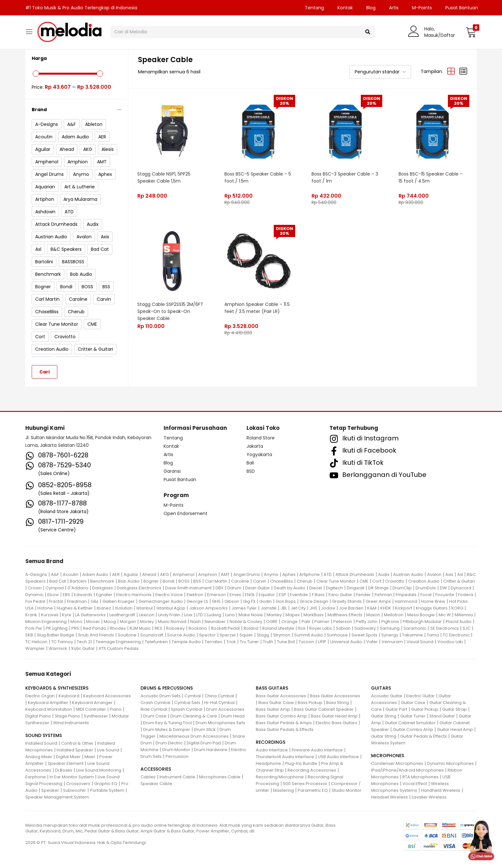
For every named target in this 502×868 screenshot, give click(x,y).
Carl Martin (216, 581)
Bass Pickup (310, 703)
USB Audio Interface (338, 757)
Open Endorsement (186, 513)
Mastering (283, 790)
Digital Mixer (68, 757)
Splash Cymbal (187, 709)
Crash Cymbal (155, 703)
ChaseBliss (282, 581)
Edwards (83, 595)
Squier (246, 635)
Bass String (338, 703)
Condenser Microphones (397, 763)
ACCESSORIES (156, 769)
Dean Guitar (258, 588)
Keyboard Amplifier (48, 703)
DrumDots (426, 588)
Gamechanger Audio (161, 601)
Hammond (406, 601)
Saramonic (415, 628)
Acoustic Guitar (387, 696)
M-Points (422, 8)
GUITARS (381, 688)
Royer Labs (321, 628)
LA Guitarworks (90, 615)
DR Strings (378, 588)
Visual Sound (420, 642)
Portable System (107, 790)
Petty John (367, 622)
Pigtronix (390, 622)
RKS (158, 628)
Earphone (36, 777)
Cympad (55, 588)
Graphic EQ (106, 784)
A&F (55, 574)
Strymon (282, 635)
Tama (433, 635)
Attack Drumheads (355, 574)
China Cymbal (219, 696)
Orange (290, 622)
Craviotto (395, 581)
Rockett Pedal (225, 628)
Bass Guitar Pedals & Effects (285, 729)
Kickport (404, 608)
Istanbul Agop (171, 608)
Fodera (466, 595)
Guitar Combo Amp (413, 729)
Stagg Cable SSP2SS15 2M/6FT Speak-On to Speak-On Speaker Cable (171, 311)
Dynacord (461, 588)
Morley (147, 622)
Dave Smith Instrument (188, 588)
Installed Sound (41, 743)
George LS (197, 601)
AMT (225, 574)
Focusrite (445, 595)
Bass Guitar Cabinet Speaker (324, 709)
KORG (457, 608)
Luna (230, 615)
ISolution (124, 608)
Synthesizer (96, 716)
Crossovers (78, 784)
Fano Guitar (340, 595)
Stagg (263, 635)
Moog (110, 622)
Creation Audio (424, 581)
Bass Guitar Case (276, 703)
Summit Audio (309, 635)
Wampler (35, 648)
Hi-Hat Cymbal (219, 703)
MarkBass (314, 615)
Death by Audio (290, 588)
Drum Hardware (211, 750)
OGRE (272, 622)
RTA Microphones (421, 777)
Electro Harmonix (134, 595)
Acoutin (71, 574)
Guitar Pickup (425, 709)
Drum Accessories (225, 709)
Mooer (93, 622)
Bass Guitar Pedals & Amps (284, 723)
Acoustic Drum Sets (161, 696)
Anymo (271, 574)
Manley (274, 615)
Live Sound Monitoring (99, 770)
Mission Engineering (46, 622)
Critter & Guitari (459, 581)
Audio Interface (272, 750)
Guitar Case (413, 703)
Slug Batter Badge (56, 635)
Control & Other (77, 743)
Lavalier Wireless (429, 797)
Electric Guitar (421, 696)
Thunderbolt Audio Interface (285, 757)
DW (443, 588)
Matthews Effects (345, 615)
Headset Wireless (389, 797)
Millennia (464, 615)
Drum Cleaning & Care (194, 716)
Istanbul (145, 608)
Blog (371, 8)
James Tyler (244, 608)
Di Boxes (64, 770)
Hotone (45, 608)
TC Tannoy (62, 642)
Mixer (90, 757)
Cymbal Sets (187, 703)
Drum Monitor (176, 750)
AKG (164, 574)
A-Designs (36, 574)
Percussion (177, 756)
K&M (372, 608)
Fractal (56, 601)
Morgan (128, 622)
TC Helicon (36, 642)
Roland (251, 628)
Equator (267, 595)
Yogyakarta (259, 454)
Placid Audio (459, 622)
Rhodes (118, 628)
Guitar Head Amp (455, 729)
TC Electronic (456, 635)
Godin (266, 601)
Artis (394, 8)
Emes (235, 595)
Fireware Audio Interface (317, 750)
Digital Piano (38, 716)
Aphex (289, 574)
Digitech (334, 588)
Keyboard (69, 696)
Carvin (260, 581)
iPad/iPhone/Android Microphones (407, 770)
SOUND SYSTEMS (44, 735)
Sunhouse (337, 635)
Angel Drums (247, 574)
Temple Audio (186, 642)
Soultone (127, 635)
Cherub (305, 581)
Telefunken (156, 642)
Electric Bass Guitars (336, 723)
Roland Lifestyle (278, 628)
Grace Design (314, 601)
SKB (29, 635)
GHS (216, 601)
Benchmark (102, 581)
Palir (306, 622)
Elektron (195, 595)
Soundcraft (152, 635)
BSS (197, 581)
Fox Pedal (35, 601)
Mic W (445, 615)
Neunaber (215, 622)
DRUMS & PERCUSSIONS (167, 688)
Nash (195, 622)
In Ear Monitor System (72, 777)
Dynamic (34, 595)
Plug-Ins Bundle (301, 763)
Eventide (299, 595)
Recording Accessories (312, 770)
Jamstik (269, 608)
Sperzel (228, 635)
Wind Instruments (71, 723)
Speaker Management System (57, 797)
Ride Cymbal (154, 709)
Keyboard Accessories (107, 696)
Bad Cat (58, 581)
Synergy (390, 635)
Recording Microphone (280, 777)
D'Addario (78, 588)
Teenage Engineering (118, 642)
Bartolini (78, 581)
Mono (76, 622)
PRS (75, 628)
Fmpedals (406, 595)
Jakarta (255, 446)
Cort (377, 581)
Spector (207, 635)
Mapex (293, 615)
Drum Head (233, 716)
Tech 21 (84, 642)
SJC (467, 628)
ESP (283, 595)
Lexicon (147, 615)
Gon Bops (286, 601)
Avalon (434, 574)
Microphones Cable (220, 777)
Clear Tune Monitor (336, 581)
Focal (426, 595)
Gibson (232, 601)
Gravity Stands (347, 601)
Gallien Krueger (119, 601)
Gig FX (249, 601)
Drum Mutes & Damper (167, 729)
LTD (200, 615)
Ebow (53, 595)
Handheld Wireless (441, 790)
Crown (35, 588)
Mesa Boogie (421, 615)
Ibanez (104, 608)
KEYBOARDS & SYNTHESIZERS (57, 688)
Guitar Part (396, 709)
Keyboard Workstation (49, 709)
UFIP (322, 642)
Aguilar (131, 574)
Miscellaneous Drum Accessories (194, 736)
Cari (45, 372)
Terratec (214, 642)
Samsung (390, 628)
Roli (302, 628)
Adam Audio (95, 574)
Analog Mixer (39, 757)
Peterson (343, 622)
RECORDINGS (271, 742)
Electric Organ (40, 696)
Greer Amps (378, 601)
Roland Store (261, 438)
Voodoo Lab (450, 642)
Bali (250, 463)
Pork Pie (34, 628)
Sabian (343, 628)
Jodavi (328, 608)
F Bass (318, 595)
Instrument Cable (177, 777)
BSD (251, 471)
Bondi (169, 581)
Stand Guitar (442, 716)
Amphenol (183, 574)
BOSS (184, 581)
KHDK (386, 608)
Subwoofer (75, 790)
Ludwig (214, 615)
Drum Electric (169, 743)
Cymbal (193, 696)
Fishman (383, 595)
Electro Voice (169, 595)
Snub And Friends (96, 635)
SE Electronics (445, 628)
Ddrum (234, 588)
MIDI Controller (91, 709)
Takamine (413, 635)
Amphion (208, 574)
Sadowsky (365, 628)
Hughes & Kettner (75, 608)
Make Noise (251, 615)
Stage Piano (67, 716)
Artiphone (310, 574)
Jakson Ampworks (208, 608)
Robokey (175, 628)
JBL (284, 608)
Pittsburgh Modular (422, 622)
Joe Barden (351, 608)
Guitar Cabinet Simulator (410, 723)
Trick (231, 642)
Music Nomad (172, 622)
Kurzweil (50, 615)
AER (116, 574)
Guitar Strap (454, 709)
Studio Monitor (347, 790)
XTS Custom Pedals (119, 648)
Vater (372, 642)
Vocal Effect (415, 784)
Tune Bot (286, 642)
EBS (66, 595)
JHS (313, 608)
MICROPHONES (388, 756)
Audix (384, 574)
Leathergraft (122, 615)
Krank (31, 615)
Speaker (50, 790)
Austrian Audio (408, 574)
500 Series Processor (305, 784)
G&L (95, 601)
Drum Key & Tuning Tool (167, 723)
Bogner (151, 581)
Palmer (322, 622)
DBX (219, 588)
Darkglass (103, 588)
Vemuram (392, 642)
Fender (363, 595)
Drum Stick (205, 729)
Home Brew (433, 601)
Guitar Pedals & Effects (424, 736)
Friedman (77, 601)
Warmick (58, 648)
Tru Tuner (249, 642)
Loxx (188, 615)
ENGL (250, 595)
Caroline (240, 581)
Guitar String (384, 716)
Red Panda (94, 628)
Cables (148, 777)
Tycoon (306, 642)
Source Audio (181, 635)
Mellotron (394, 615)
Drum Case (155, 716)
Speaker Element (66, 763)
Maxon (373, 615)
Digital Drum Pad (204, 743)
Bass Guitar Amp (273, 709)
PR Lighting (57, 628)
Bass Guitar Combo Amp (281, 716)
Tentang (314, 8)
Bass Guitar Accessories (281, 696)
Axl (460, 574)
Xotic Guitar (83, 648)
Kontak (345, 8)
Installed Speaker (75, 750)
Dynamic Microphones (450, 763)
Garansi (172, 471)
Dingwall (356, 588)
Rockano (198, 628)
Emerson (216, 595)
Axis (449, 574)
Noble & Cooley (246, 622)
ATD (328, 574)
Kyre (67, 615)
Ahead (149, 574)
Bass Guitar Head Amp (334, 716)
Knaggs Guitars (432, 608)
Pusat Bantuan (462, 8)
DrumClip (402, 588)
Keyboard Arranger (92, 703)
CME (364, 581)
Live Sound (108, 750)
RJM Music (140, 628)
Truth (268, 642)
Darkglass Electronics (139, 588)
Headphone (268, 763)
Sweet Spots (364, 635)
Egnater (104, 595)
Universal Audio (346, 642)
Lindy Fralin (169, 615)
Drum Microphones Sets (220, 723)
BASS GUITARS (272, 688)
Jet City (298, 608)
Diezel (316, 588)
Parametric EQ (313, 790)
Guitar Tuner (413, 716)
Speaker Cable (156, 784)
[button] (471, 32)
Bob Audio (129, 581)
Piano (116, 709)
